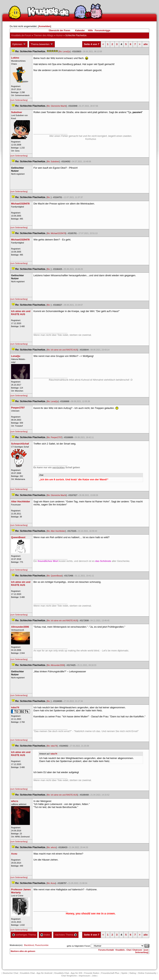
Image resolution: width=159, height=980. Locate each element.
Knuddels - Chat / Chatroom (129, 950)
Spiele (124, 973)
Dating (133, 973)
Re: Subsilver (53, 161)
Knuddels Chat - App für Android (36, 973)
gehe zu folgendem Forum (79, 946)
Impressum (84, 976)
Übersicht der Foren (59, 31)
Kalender (80, 31)
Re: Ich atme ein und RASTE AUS (62, 350)
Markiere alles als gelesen (23, 951)
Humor (59, 35)
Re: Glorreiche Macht (57, 106)
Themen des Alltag (44, 35)
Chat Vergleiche (69, 976)
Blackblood (29, 945)
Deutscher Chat (10, 973)
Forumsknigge (103, 31)
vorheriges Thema (24, 935)
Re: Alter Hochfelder (56, 531)
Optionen (19, 44)
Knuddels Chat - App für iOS (68, 973)
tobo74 (54, 754)
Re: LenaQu (65, 51)
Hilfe (90, 31)
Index (45, 935)
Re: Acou (51, 883)
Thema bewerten (42, 44)
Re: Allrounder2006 (56, 665)
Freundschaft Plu (110, 973)
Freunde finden (92, 973)
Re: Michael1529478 (56, 233)
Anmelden (44, 26)
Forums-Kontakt (106, 950)
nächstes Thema (66, 935)
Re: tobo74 (52, 746)
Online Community (147, 973)
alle (146, 44)
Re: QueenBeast (55, 576)
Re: (49, 197)
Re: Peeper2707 (55, 437)
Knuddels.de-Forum (21, 35)
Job (94, 976)
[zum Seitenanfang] (19, 100)
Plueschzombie (42, 945)
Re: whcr (52, 847)
